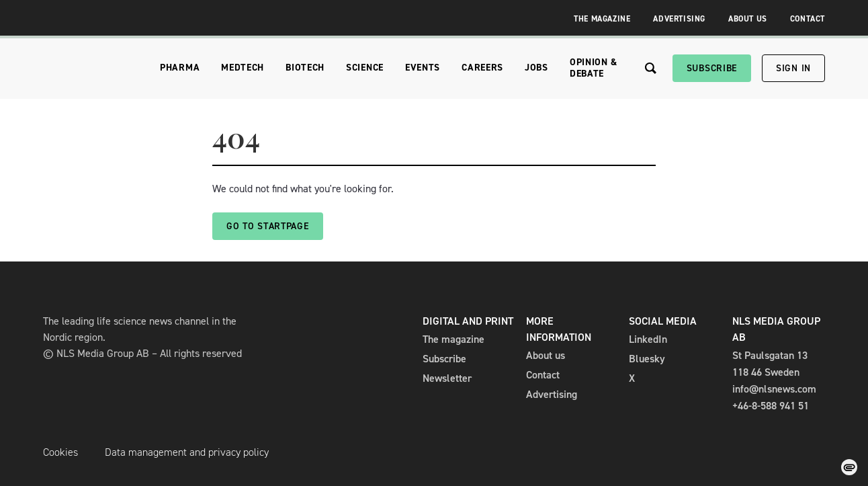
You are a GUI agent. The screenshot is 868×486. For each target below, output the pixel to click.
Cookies (60, 452)
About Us (748, 19)
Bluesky (647, 359)
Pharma (180, 68)
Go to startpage (268, 226)
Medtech (243, 68)
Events (423, 68)
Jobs (536, 68)
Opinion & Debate (594, 68)
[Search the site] (651, 68)
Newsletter (447, 378)
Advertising (679, 19)
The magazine (453, 339)
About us (546, 355)
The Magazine (602, 19)
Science (365, 68)
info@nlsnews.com (774, 389)
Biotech (305, 68)
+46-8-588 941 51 (771, 406)
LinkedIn (648, 339)
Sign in (793, 68)
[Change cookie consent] (849, 467)
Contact (808, 19)
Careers (482, 68)
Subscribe (712, 68)
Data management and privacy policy (187, 452)
